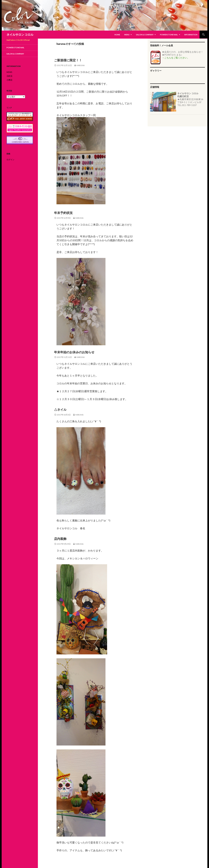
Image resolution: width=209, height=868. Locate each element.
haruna (80, 65)
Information (191, 35)
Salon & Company (145, 35)
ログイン (10, 160)
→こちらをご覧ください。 (176, 58)
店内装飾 (60, 539)
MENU (127, 35)
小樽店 (9, 80)
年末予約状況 (63, 213)
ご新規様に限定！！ (68, 60)
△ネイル (60, 409)
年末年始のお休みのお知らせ (74, 352)
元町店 (9, 76)
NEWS (9, 72)
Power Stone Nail (169, 35)
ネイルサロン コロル (20, 35)
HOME (117, 35)
